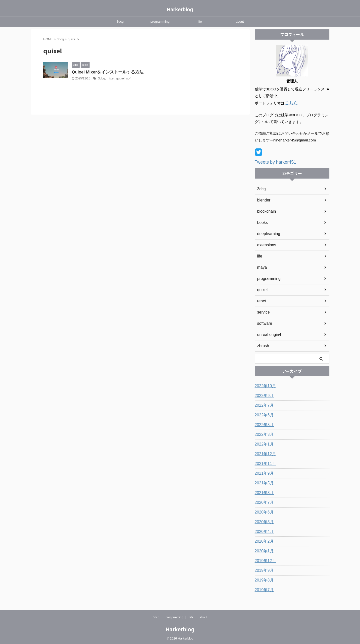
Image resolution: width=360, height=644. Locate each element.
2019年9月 (263, 569)
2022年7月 (263, 404)
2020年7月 (263, 501)
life (200, 22)
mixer (160, 79)
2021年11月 (264, 462)
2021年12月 (264, 452)
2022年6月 (263, 414)
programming (160, 22)
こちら (290, 102)
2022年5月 (263, 423)
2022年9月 (263, 394)
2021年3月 (263, 491)
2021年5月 (263, 482)
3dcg (120, 22)
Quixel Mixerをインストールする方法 (155, 72)
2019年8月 (263, 579)
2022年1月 (263, 443)
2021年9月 (263, 472)
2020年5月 (263, 520)
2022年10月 (264, 385)
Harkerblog (180, 9)
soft (177, 79)
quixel (169, 79)
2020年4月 (263, 530)
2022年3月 (263, 433)
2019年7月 (263, 588)
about (240, 22)
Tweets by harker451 (272, 161)
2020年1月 (263, 550)
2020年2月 (263, 540)
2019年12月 (264, 559)
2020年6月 (263, 511)
